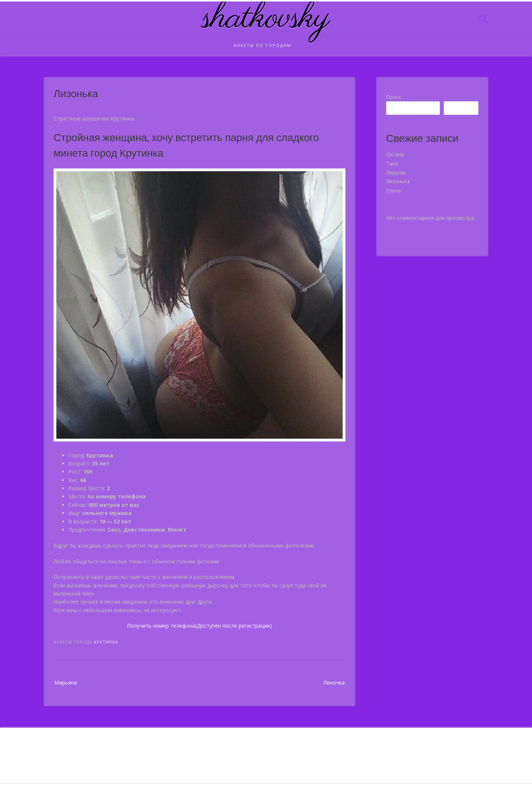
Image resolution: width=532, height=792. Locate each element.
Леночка (334, 682)
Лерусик (396, 172)
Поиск (394, 97)
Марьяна (66, 682)
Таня (392, 163)
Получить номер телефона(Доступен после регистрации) (199, 626)
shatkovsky (266, 19)
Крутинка (106, 642)
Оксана (395, 154)
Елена (393, 190)
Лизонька (398, 181)
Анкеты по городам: (263, 45)
